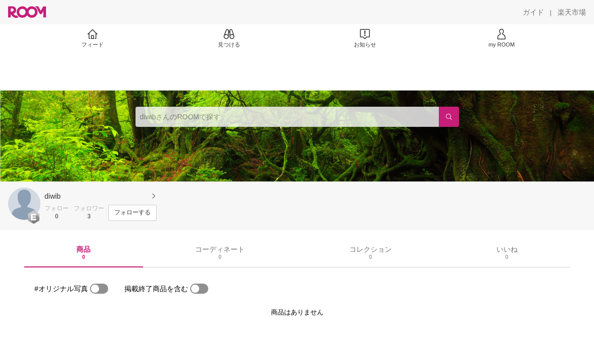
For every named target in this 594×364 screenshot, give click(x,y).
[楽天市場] (572, 12)
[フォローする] (132, 213)
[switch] (99, 289)
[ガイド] (533, 12)
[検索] (449, 117)
